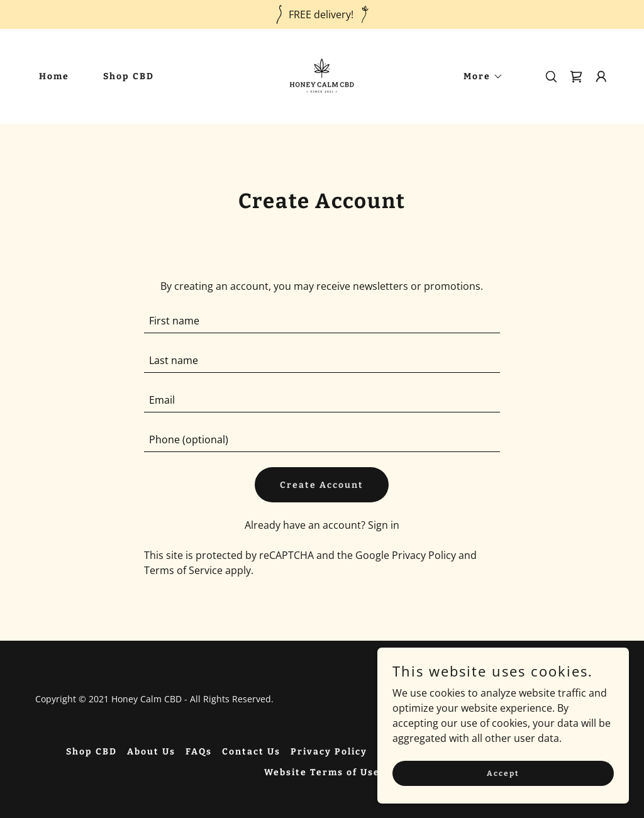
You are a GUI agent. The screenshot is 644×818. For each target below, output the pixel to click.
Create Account (322, 485)
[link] (322, 75)
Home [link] (54, 76)
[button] (479, 77)
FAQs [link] (199, 752)
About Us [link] (151, 752)
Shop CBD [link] (129, 76)
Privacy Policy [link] (424, 555)
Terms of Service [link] (183, 570)
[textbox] (322, 321)
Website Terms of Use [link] (322, 772)
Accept (503, 773)
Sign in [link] (384, 525)
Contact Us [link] (251, 752)
